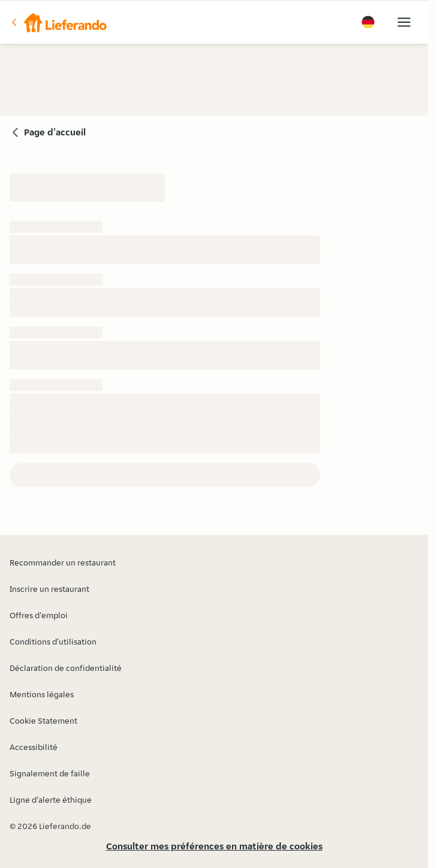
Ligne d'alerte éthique (51, 800)
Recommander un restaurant (63, 562)
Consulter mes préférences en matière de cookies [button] (214, 846)
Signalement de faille (50, 773)
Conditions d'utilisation (53, 642)
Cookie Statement (43, 721)
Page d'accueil (55, 132)
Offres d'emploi (39, 615)
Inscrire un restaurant (49, 589)
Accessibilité (34, 747)
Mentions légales (42, 694)
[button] (58, 22)
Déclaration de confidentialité (66, 668)
